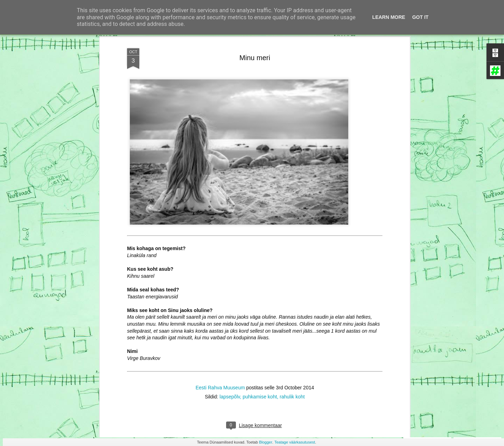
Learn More (389, 17)
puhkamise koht (260, 358)
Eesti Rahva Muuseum (220, 349)
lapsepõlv (230, 358)
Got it (421, 17)
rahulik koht (292, 358)
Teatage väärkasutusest (295, 442)
